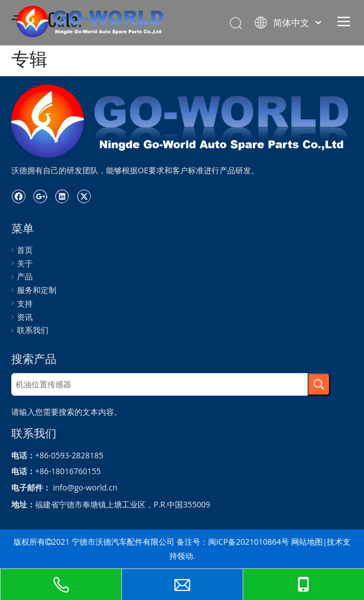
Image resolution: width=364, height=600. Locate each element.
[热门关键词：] (319, 384)
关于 (25, 263)
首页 (25, 250)
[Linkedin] (62, 196)
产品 (25, 276)
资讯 (25, 317)
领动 (185, 556)
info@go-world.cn (85, 487)
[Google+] (40, 196)
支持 (25, 303)
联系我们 (33, 330)
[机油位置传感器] (159, 384)
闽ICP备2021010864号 (249, 542)
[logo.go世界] (182, 121)
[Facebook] (18, 196)
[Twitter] (84, 196)
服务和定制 (37, 290)
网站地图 (307, 542)
